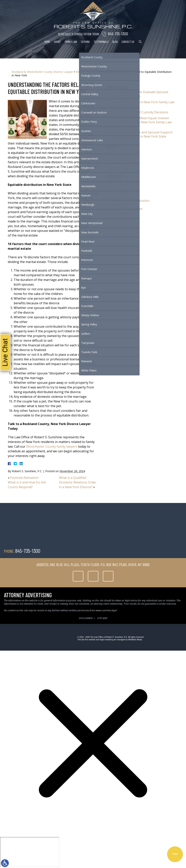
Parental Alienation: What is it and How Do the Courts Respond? (27, 482)
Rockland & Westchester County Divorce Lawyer (42, 72)
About (57, 42)
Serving (85, 42)
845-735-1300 (118, 34)
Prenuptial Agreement (126, 209)
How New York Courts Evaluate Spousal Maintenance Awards (139, 94)
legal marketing (106, 640)
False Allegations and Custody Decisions (139, 112)
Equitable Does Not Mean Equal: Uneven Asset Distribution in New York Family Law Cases (141, 122)
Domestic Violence (123, 193)
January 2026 (119, 168)
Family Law (71, 42)
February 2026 (120, 163)
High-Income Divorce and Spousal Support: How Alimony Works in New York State (141, 134)
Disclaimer (86, 618)
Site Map (102, 618)
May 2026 (117, 151)
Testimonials (101, 42)
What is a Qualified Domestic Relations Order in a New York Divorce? (78, 482)
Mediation (117, 205)
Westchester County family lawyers (52, 446)
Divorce (115, 189)
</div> (30, 852)
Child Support (120, 184)
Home (47, 42)
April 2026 (117, 155)
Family (89, 72)
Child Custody (120, 180)
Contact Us (128, 42)
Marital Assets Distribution (130, 201)
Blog (115, 42)
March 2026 (118, 159)
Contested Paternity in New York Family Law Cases (142, 104)
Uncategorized (121, 213)
